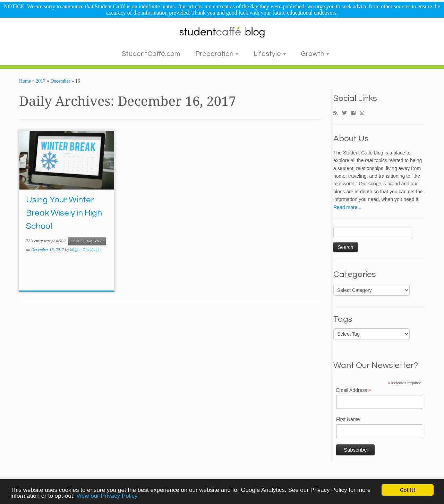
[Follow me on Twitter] (347, 113)
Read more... (347, 207)
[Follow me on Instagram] (364, 113)
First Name (348, 419)
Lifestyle (270, 54)
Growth (315, 54)
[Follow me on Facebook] (356, 113)
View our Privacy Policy (107, 496)
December (60, 81)
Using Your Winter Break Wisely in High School (64, 213)
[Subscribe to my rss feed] (338, 113)
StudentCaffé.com (151, 54)
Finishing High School (87, 241)
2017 (41, 81)
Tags (343, 319)
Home (25, 81)
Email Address (354, 390)
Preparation (217, 54)
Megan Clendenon (85, 250)
